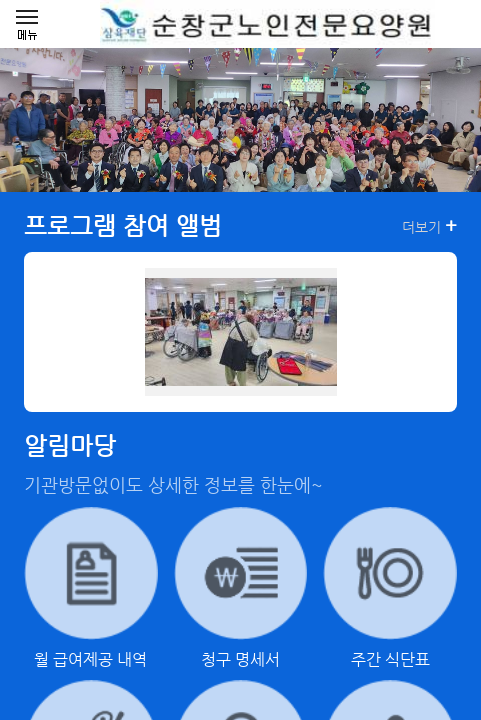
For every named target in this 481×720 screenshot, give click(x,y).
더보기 (429, 226)
